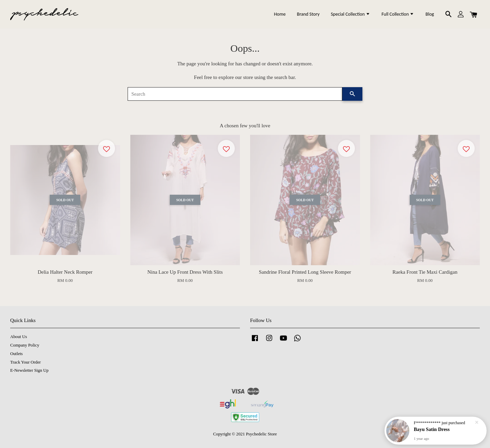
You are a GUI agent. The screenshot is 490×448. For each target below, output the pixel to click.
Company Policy (25, 345)
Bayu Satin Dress (432, 430)
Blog (430, 14)
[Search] (235, 94)
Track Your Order (26, 362)
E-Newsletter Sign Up (29, 370)
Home (280, 14)
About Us (19, 337)
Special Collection (350, 14)
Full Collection (398, 14)
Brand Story (308, 14)
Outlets (17, 354)
